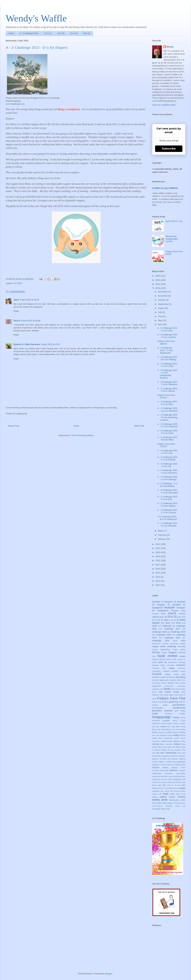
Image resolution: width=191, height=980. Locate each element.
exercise (156, 689)
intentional (156, 724)
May (160, 320)
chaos (163, 665)
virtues (155, 794)
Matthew (182, 732)
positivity (169, 762)
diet (179, 680)
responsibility (180, 774)
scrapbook (156, 779)
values (167, 791)
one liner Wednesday (166, 753)
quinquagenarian (179, 765)
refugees (182, 771)
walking (163, 797)
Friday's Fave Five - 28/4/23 (167, 343)
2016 (158, 569)
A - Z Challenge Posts (29, 33)
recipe (183, 768)
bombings (182, 652)
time (164, 785)
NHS (174, 747)
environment (169, 686)
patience (155, 759)
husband (166, 720)
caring (154, 662)
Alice (183, 641)
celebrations (172, 662)
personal (163, 759)
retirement (164, 776)
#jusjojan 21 (158, 602)
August (162, 308)
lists (159, 730)
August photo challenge (164, 646)
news (169, 747)
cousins (183, 671)
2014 (158, 577)
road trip (177, 776)
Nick (178, 747)
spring (164, 782)
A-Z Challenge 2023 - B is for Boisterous (167, 518)
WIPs (160, 803)
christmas (181, 665)
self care (164, 779)
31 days (165, 620)
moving (156, 744)
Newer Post (14, 426)
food (161, 695)
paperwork (174, 756)
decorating (180, 677)
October (162, 300)
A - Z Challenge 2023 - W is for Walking (167, 358)
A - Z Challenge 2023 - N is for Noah (167, 432)
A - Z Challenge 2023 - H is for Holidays (167, 478)
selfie (170, 779)
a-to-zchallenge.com (15, 104)
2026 (158, 276)
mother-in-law (166, 741)
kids (157, 727)
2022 (158, 544)
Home (11, 33)
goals (165, 705)
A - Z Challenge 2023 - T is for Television (167, 383)
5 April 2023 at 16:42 (30, 300)
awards (155, 650)
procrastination (179, 762)
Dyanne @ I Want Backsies (27, 344)
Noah (164, 750)
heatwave (169, 714)
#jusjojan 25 (179, 605)
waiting (155, 797)
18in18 (155, 617)
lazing (183, 727)
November (163, 296)
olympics (178, 750)
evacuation (181, 686)
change (155, 665)
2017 (158, 565)
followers (155, 695)
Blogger (164, 652)
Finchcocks (181, 689)
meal (157, 735)
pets (169, 759)
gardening (174, 702)
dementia (156, 680)
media (170, 735)
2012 (158, 585)
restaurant (156, 776)
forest (176, 695)
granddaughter (158, 708)
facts (162, 689)
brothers (169, 659)
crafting (167, 674)
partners (182, 756)
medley (176, 735)
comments (181, 668)
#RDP (163, 614)
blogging (172, 652)
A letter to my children (165, 188)
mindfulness (168, 738)
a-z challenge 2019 (176, 632)
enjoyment (157, 686)
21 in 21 (48, 33)
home (183, 717)
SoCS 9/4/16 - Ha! (174, 221)
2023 (158, 288)
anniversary (174, 644)
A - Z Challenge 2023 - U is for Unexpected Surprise (167, 374)
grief (177, 711)
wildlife (183, 800)
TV (163, 788)
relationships (157, 774)
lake (178, 726)
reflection (173, 770)
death (163, 677)
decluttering (170, 677)
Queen (170, 765)
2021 (158, 548)
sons (159, 782)
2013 (158, 581)
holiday (176, 717)
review (171, 776)
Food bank (168, 695)
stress (169, 782)
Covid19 (157, 674)
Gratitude (168, 711)
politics (161, 762)
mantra (169, 732)
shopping (176, 779)
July (160, 312)
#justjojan (170, 607)
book (154, 656)
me (153, 735)
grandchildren (179, 705)
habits (183, 711)
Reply (16, 311)
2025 (158, 280)
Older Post (139, 426)
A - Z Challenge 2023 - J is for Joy (167, 465)
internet (163, 724)
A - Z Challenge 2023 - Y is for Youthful (167, 336)
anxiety (183, 644)
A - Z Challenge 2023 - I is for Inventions (167, 472)
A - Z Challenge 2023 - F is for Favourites (168, 491)
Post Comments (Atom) (82, 435)
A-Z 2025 (176, 623)
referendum (164, 771)
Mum (162, 744)
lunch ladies (181, 730)
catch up (162, 662)
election (171, 683)
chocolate (171, 665)
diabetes (173, 680)
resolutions (169, 774)
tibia (160, 785)
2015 (158, 573)
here (15, 113)
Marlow (175, 732)
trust (160, 788)
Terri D (17, 321)
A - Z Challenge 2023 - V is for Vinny (167, 365)
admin (175, 641)
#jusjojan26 (157, 608)
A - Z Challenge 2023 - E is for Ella (167, 498)
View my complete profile (164, 105)
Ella (177, 683)
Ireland (170, 724)
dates (183, 674)
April (160, 324)
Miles (160, 738)
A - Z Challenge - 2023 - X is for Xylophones (165, 350)
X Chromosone (178, 803)
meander (163, 735)
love (174, 730)
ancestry (165, 644)
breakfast (156, 659)
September (163, 304)
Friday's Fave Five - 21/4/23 (167, 396)
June (161, 316)
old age (171, 750)
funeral (165, 702)
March (161, 531)
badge (175, 650)
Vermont (177, 791)
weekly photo (160, 800)
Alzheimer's (156, 644)
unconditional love (172, 788)
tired (169, 785)
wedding (181, 797)
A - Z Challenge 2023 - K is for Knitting (167, 458)
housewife (156, 721)
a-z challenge (165, 626)
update (182, 788)
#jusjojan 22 (170, 602)
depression (165, 680)
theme (154, 785)
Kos (169, 727)
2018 (158, 560)
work (165, 803)
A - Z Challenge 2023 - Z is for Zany (167, 329)
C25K (174, 659)
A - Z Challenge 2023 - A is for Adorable (167, 524)
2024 (158, 284)
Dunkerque (156, 683)
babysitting (165, 649)
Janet (16, 300)
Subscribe (169, 149)
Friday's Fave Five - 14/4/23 (167, 445)
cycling (176, 674)
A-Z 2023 (17, 283)
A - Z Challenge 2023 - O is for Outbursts (167, 425)
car (184, 659)
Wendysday (174, 800)
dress (183, 680)
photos (175, 759)
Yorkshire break (173, 806)
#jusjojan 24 (163, 605)
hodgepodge (162, 717)
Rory (183, 776)
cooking (175, 671)
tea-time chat (180, 782)
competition (156, 671)
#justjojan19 (163, 611)
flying (183, 692)
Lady (173, 727)
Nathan (177, 744)
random (156, 767)
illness (175, 721)
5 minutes (173, 620)
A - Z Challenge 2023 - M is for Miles (167, 439)
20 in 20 (61, 33)
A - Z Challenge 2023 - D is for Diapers (167, 505)
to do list (176, 785)
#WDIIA (182, 614)
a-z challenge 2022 (170, 638)
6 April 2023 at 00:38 (31, 321)
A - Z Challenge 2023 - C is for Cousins (167, 511)
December (163, 292)
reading (165, 767)
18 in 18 (87, 33)
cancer (180, 659)
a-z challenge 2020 (162, 635)
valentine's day (158, 791)
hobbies (182, 714)
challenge (182, 662)
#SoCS (172, 613)
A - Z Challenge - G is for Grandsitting (167, 485)
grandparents (179, 708)
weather (172, 797)
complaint (166, 671)
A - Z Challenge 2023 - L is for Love (167, 452)
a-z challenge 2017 (170, 629)
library (154, 730)
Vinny (183, 791)
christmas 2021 (159, 668)
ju (179, 724)
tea (174, 782)
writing (169, 803)
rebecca (175, 767)
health (155, 714)
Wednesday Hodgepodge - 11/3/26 (172, 239)
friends (155, 702)
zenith (168, 809)
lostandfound (166, 730)
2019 (158, 556)
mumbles (169, 744)
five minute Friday (169, 692)
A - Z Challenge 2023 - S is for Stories (167, 390)
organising (166, 756)
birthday (156, 652)
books (183, 656)
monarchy (156, 741)
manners (162, 732)
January (162, 539)
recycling (155, 771)
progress (156, 765)
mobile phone (180, 738)
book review (168, 656)
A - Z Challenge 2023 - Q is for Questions (168, 410)
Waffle (166, 794)
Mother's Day (179, 741)
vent (172, 791)
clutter (172, 668)
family (167, 689)
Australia (182, 646)
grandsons (157, 711)
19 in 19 (74, 33)
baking (183, 650)
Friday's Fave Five (171, 698)
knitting (163, 726)
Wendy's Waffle (36, 18)
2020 (158, 552)
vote (160, 794)
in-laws (183, 721)
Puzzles (163, 765)
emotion (182, 683)
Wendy (170, 47)
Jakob (175, 724)
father (173, 689)
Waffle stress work (178, 794)
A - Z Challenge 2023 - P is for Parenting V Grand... (167, 417)
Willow (155, 803)
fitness (155, 692)
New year (162, 747)
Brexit (162, 659)
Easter (164, 683)
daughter (156, 677)
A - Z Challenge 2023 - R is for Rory (167, 403)
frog (160, 702)
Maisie (155, 732)
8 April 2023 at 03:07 (51, 344)
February (163, 535)
